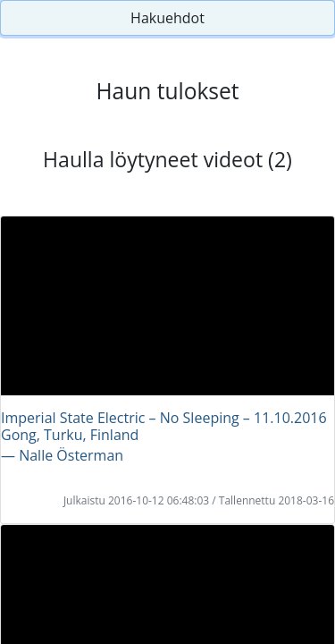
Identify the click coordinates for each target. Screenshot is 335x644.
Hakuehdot (167, 18)
